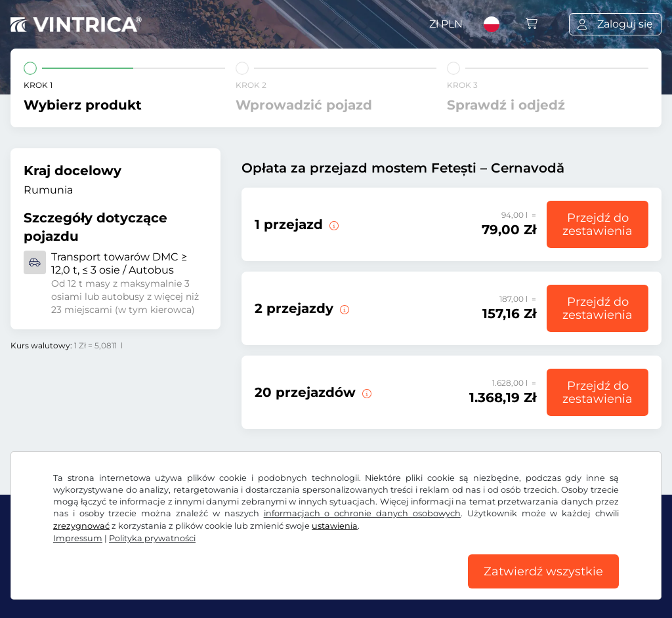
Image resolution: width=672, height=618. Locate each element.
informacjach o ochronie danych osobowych (362, 513)
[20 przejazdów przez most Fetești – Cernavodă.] (366, 392)
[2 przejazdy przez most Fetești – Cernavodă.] (343, 308)
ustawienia (335, 526)
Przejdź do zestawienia (598, 224)
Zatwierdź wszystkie (543, 571)
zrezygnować (81, 526)
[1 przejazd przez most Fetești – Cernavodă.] (333, 224)
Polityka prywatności (152, 538)
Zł (446, 24)
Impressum (78, 538)
